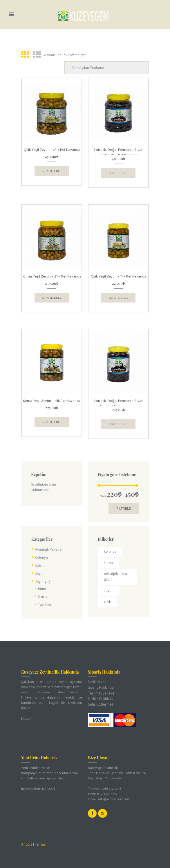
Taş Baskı (45, 598)
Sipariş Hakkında (100, 680)
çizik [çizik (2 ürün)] (107, 596)
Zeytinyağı (42, 576)
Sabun (39, 561)
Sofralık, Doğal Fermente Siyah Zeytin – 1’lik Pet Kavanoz (118, 400)
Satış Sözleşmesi (100, 696)
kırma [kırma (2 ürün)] (108, 558)
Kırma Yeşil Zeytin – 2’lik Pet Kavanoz (52, 275)
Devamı (27, 712)
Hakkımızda (97, 675)
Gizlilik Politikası (100, 691)
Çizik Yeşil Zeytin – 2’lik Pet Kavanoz (52, 149)
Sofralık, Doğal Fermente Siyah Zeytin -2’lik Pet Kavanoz (118, 151)
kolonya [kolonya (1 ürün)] (110, 548)
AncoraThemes (32, 835)
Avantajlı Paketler (48, 546)
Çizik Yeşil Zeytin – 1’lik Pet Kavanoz (118, 275)
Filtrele (124, 505)
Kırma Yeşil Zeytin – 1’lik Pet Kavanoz (52, 398)
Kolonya (41, 553)
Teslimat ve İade (100, 685)
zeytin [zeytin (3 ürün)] (108, 585)
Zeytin (39, 569)
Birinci (42, 583)
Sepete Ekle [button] (52, 169)
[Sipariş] (109, 67)
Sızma (42, 591)
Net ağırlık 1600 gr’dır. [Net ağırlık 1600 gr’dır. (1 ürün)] (115, 572)
